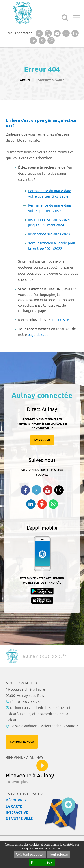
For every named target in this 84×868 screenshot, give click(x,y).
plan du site (60, 320)
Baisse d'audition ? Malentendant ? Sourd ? (44, 726)
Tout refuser (59, 854)
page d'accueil (39, 335)
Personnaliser (42, 863)
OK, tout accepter (30, 854)
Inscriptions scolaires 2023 (49, 234)
